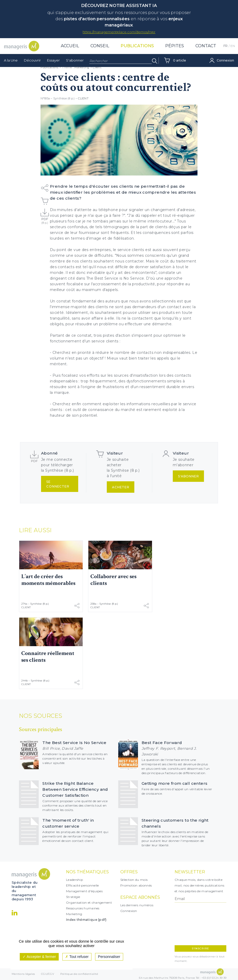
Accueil (70, 52)
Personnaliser (109, 957)
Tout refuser (77, 957)
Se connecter (58, 484)
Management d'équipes (84, 891)
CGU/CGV (48, 974)
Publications (137, 52)
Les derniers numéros (137, 905)
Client (83, 98)
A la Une (11, 66)
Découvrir (32, 66)
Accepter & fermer (39, 957)
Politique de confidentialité (79, 974)
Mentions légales (23, 974)
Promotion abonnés (136, 885)
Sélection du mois (134, 880)
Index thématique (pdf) (86, 920)
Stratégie (73, 897)
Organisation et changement (89, 903)
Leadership (74, 880)
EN (233, 52)
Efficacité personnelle (82, 885)
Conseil (100, 52)
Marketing (74, 914)
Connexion (129, 911)
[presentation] (197, 924)
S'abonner (75, 66)
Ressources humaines (83, 908)
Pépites (175, 52)
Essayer (53, 66)
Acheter (121, 487)
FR (226, 52)
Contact (206, 52)
